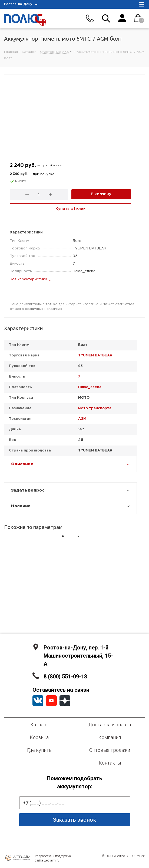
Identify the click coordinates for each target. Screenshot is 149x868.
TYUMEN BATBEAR (95, 355)
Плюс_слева (90, 387)
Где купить (39, 750)
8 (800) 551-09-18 (65, 677)
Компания (110, 737)
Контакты (110, 763)
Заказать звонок (74, 820)
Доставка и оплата (110, 725)
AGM (82, 419)
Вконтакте (38, 701)
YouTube (51, 701)
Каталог (39, 725)
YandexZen (65, 701)
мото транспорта (95, 408)
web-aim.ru (52, 860)
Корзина (39, 737)
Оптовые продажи (110, 750)
